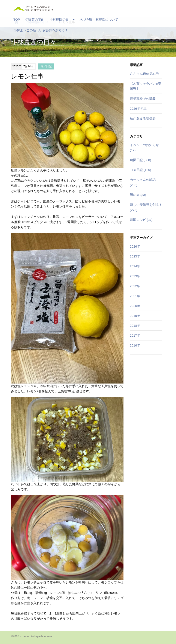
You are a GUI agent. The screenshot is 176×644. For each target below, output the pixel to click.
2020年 (135, 306)
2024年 (135, 266)
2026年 (135, 246)
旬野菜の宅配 (35, 19)
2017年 (135, 335)
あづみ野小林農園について (99, 19)
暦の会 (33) (138, 195)
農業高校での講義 (143, 99)
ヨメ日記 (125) (141, 170)
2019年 (135, 316)
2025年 (135, 256)
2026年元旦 (138, 109)
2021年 (135, 296)
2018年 (135, 326)
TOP (17, 19)
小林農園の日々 (62, 19)
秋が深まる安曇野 (143, 118)
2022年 (135, 286)
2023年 (135, 276)
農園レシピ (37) (141, 220)
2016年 (135, 345)
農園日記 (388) (141, 160)
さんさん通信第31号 (145, 74)
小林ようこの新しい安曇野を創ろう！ (41, 30)
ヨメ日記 (46, 66)
